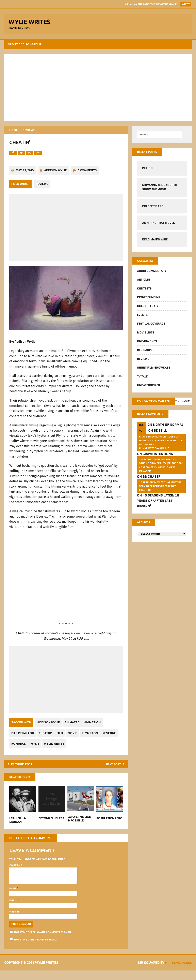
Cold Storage (152, 209)
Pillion (147, 171)
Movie (77, 738)
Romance (39, 748)
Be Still (160, 440)
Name (14, 898)
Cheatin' (47, 738)
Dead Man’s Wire (155, 242)
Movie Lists (145, 336)
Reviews (43, 190)
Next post (113, 770)
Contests (144, 292)
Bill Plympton (23, 738)
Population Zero (109, 825)
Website (15, 921)
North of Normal (168, 435)
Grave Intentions (158, 464)
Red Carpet (145, 353)
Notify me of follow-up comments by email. (44, 942)
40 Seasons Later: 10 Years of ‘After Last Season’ (158, 510)
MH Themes (169, 972)
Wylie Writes (77, 748)
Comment (17, 872)
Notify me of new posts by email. (36, 949)
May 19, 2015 (26, 176)
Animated (74, 727)
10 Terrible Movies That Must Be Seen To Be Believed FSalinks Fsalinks (160, 496)
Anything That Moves (158, 225)
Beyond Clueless (52, 825)
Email (14, 910)
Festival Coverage (151, 327)
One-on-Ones (147, 344)
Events (142, 318)
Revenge (19, 748)
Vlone (185, 972)
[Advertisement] (98, 89)
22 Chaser (151, 486)
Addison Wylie (56, 176)
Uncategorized (148, 388)
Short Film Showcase (153, 371)
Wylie (56, 748)
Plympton (96, 738)
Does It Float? (148, 309)
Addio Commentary (152, 274)
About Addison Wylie (25, 46)
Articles (143, 283)
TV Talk (142, 380)
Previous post (23, 770)
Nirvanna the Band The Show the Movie (151, 4)
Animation (96, 727)
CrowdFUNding (148, 300)
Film (63, 738)
